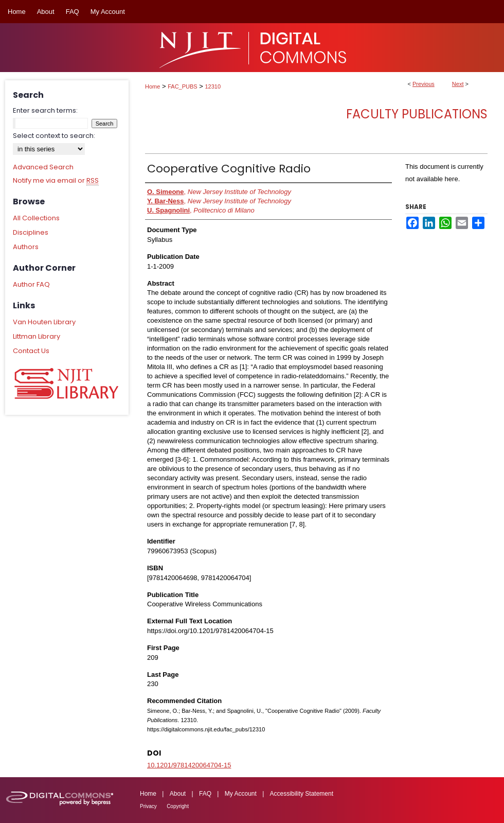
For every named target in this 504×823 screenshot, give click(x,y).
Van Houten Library (44, 322)
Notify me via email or (56, 181)
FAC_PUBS (182, 86)
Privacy (148, 806)
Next (458, 84)
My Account (241, 794)
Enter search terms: (45, 110)
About (178, 794)
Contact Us (31, 351)
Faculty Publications (417, 114)
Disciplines (31, 232)
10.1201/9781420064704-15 (189, 765)
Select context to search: (54, 136)
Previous (424, 84)
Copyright (178, 806)
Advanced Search (43, 167)
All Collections (36, 218)
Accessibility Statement (302, 794)
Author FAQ (31, 284)
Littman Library (37, 336)
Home (152, 86)
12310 (213, 86)
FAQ (205, 794)
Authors (26, 247)
